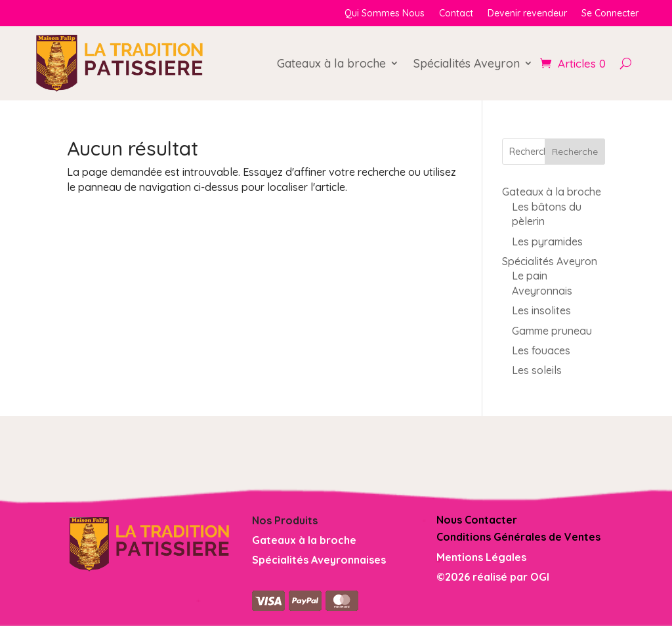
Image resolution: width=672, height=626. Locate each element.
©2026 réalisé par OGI (493, 577)
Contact (456, 14)
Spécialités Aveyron (467, 63)
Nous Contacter (477, 520)
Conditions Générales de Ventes (518, 537)
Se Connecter (610, 14)
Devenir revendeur (527, 14)
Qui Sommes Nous (385, 14)
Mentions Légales (481, 557)
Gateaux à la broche (331, 63)
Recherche (575, 152)
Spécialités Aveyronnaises (319, 560)
